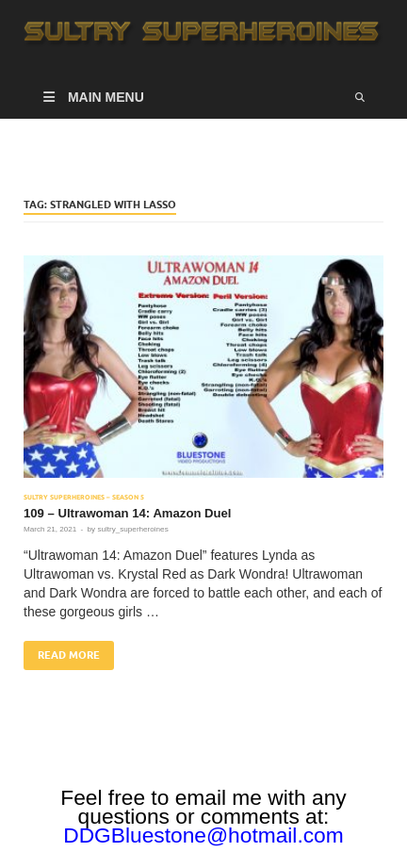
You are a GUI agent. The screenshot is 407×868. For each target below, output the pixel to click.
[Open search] (360, 97)
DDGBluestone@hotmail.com (203, 835)
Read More (62, 651)
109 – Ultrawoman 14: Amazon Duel (128, 513)
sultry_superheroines (132, 529)
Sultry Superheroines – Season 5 (84, 497)
